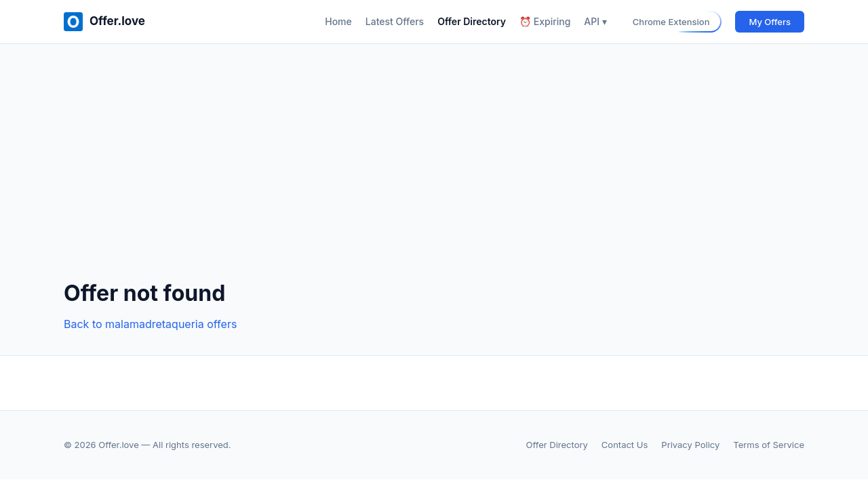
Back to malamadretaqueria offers (150, 324)
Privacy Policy (690, 445)
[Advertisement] (434, 173)
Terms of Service (769, 445)
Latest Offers (395, 21)
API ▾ (595, 21)
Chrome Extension (671, 22)
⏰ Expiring (545, 21)
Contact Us (625, 445)
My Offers (770, 22)
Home (338, 21)
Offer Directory (472, 21)
